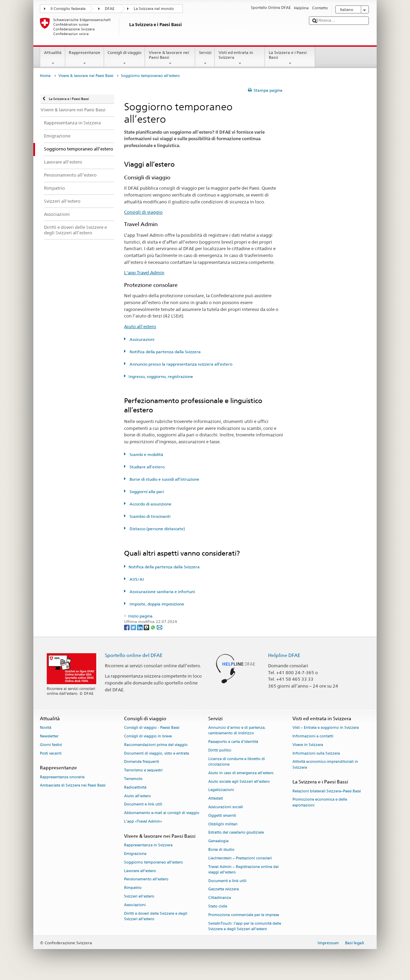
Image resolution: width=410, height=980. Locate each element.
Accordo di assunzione (150, 504)
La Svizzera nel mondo (154, 9)
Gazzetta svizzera (224, 889)
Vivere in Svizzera (308, 745)
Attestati (216, 799)
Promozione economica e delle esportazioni (320, 803)
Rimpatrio (133, 888)
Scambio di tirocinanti (149, 516)
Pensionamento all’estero (146, 879)
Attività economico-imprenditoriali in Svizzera (325, 765)
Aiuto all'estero (140, 326)
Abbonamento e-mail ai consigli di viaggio (162, 813)
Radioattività (135, 787)
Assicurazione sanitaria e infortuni (162, 592)
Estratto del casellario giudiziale (236, 833)
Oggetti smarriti (222, 816)
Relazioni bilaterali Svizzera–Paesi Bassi (327, 791)
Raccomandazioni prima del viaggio (156, 745)
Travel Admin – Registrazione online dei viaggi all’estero (243, 870)
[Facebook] (127, 627)
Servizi (205, 58)
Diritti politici (220, 750)
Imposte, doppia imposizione (156, 604)
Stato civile (218, 907)
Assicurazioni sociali (226, 807)
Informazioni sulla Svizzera (316, 753)
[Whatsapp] (153, 627)
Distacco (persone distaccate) (157, 529)
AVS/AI (136, 579)
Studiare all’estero (147, 467)
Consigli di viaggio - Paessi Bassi (152, 728)
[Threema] (147, 627)
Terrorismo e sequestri (143, 771)
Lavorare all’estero (140, 871)
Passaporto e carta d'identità (233, 742)
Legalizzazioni (221, 790)
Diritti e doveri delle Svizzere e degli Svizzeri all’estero (156, 916)
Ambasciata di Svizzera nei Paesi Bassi (73, 786)
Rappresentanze (85, 58)
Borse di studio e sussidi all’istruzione (164, 479)
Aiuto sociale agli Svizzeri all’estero (239, 782)
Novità (46, 728)
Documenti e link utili (143, 805)
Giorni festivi (51, 745)
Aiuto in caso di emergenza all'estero (241, 773)
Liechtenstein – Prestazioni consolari (240, 858)
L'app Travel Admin (144, 272)
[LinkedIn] (140, 627)
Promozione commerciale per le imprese (244, 915)
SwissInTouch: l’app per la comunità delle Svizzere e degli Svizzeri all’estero (245, 926)
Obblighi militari (223, 824)
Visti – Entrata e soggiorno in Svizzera (326, 728)
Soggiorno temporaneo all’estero (153, 862)
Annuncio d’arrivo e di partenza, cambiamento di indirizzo (237, 731)
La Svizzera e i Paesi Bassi (290, 58)
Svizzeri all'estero (139, 896)
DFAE (110, 9)
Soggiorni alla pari (146, 492)
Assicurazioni (141, 339)
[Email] (159, 627)
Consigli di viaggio (125, 58)
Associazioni (135, 905)
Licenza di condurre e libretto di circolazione (237, 762)
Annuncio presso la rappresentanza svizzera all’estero (180, 364)
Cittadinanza (220, 898)
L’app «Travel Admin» (143, 821)
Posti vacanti (51, 753)
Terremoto (133, 779)
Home (45, 76)
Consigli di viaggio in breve (148, 736)
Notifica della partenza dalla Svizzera (165, 352)
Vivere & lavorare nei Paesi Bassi (170, 58)
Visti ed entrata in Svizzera (240, 58)
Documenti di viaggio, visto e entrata (157, 753)
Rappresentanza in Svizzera (148, 845)
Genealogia (218, 841)
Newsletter (49, 736)
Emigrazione (135, 854)
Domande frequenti (142, 762)
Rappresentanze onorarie (62, 777)
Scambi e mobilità (146, 454)
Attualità (53, 58)
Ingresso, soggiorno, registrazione (161, 376)
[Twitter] (134, 627)
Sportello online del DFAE (134, 655)
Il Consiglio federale (68, 9)
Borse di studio (221, 850)
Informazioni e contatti (313, 736)
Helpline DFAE (284, 655)
